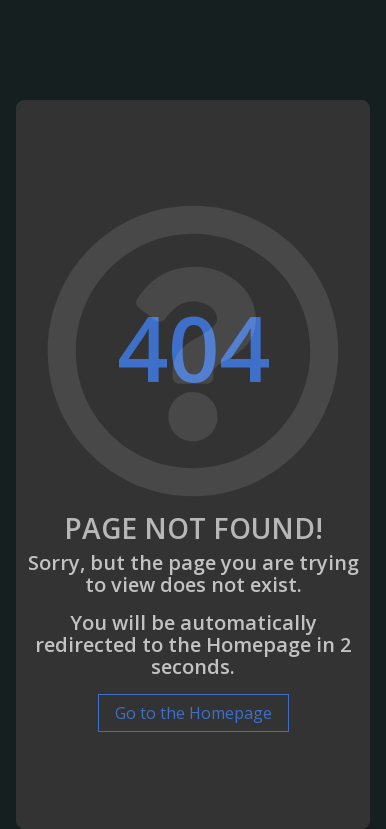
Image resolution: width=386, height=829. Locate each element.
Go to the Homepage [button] (193, 713)
